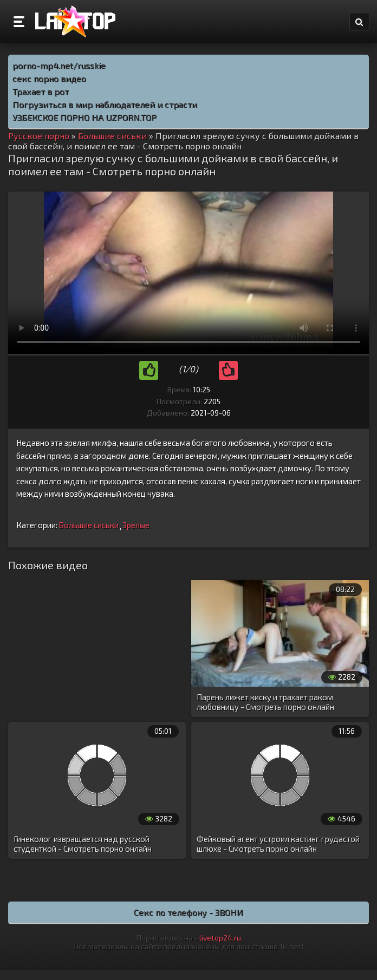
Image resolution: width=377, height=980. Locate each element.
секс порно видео (49, 78)
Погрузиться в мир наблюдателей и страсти (105, 104)
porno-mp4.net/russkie (59, 65)
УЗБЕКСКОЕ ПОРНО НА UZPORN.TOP (84, 117)
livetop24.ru (220, 938)
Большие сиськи (89, 525)
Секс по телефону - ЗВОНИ (188, 912)
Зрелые (136, 525)
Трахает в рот (41, 91)
